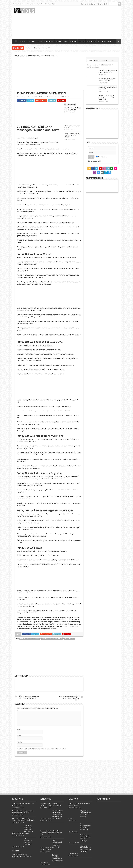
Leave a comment (54, 97)
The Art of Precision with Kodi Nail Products (100, 65)
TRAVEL (66, 41)
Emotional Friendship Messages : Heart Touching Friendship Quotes (69, 698)
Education (32, 41)
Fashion (39, 41)
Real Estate (74, 41)
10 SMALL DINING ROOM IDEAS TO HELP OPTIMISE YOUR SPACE (106, 97)
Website (19, 742)
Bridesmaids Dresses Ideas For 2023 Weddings (85, 838)
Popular (97, 61)
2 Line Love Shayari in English (72, 127)
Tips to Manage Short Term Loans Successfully (38, 48)
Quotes (23, 56)
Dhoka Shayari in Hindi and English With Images (72, 135)
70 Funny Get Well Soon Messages (52, 639)
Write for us (30, 4)
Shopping (59, 41)
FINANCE (82, 41)
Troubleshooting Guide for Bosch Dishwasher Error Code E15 (51, 833)
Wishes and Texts (70, 639)
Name (19, 729)
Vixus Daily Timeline (19, 4)
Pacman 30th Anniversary (20, 855)
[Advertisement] (81, 22)
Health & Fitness (49, 41)
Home (16, 41)
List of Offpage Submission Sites (46, 4)
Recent (90, 61)
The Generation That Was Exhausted (28, 841)
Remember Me (102, 157)
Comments (105, 61)
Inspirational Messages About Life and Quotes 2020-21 (23, 812)
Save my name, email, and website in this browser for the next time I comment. (42, 748)
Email (19, 736)
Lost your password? (95, 161)
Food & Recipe (91, 41)
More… (110, 41)
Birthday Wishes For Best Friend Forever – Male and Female (30, 697)
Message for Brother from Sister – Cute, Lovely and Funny (23, 819)
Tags (112, 61)
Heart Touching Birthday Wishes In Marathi (72, 109)
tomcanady (22, 97)
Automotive (23, 41)
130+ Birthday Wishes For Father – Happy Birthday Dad (51, 804)
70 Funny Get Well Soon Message (29, 639)
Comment (20, 711)
